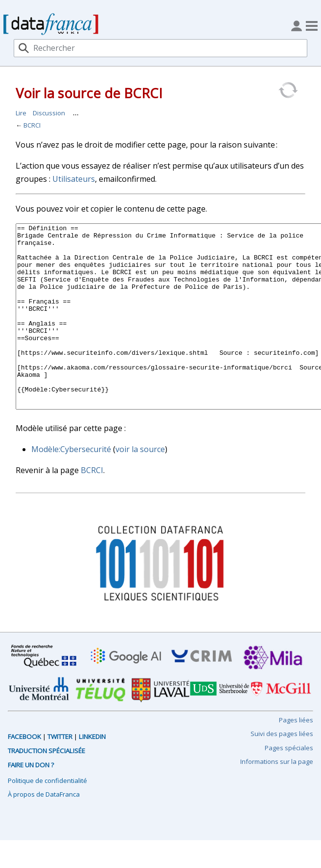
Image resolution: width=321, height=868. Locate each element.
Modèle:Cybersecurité (71, 486)
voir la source (140, 486)
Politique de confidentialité (47, 817)
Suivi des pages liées (282, 770)
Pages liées (296, 757)
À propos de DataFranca (44, 831)
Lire (21, 113)
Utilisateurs (74, 179)
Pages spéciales (289, 784)
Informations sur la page (277, 798)
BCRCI (32, 125)
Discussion (49, 113)
